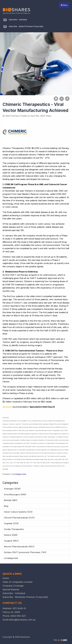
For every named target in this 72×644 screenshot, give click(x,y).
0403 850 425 (18, 616)
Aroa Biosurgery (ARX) (15, 494)
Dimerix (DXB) (11, 535)
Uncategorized (11, 558)
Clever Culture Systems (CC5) (18, 512)
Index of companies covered (17, 582)
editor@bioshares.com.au (22, 620)
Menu (64, 5)
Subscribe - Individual (14, 593)
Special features (11, 589)
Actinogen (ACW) (12, 489)
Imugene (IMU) (11, 541)
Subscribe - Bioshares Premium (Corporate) (25, 597)
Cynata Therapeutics (14, 529)
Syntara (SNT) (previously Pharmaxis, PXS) (25, 552)
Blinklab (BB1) (11, 500)
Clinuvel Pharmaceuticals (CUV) (19, 518)
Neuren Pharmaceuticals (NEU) (19, 547)
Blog (6, 506)
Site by (60, 640)
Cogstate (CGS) (11, 523)
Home (6, 578)
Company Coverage (13, 586)
